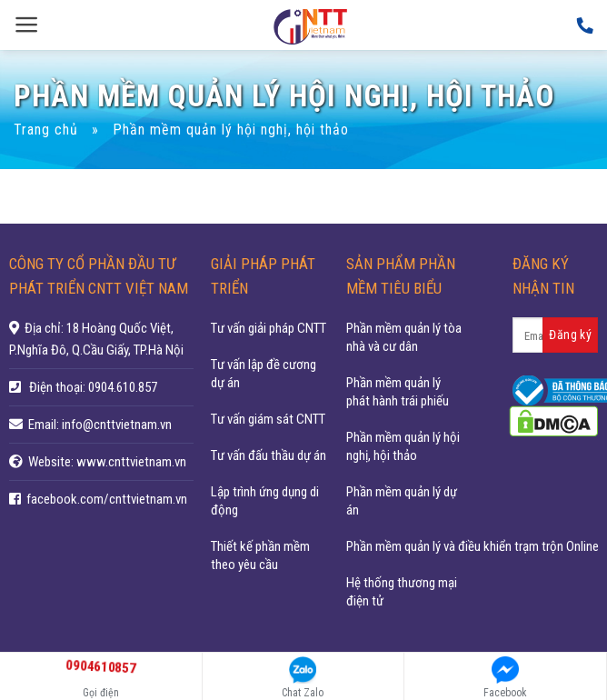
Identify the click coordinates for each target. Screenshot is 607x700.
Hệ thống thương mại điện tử (402, 592)
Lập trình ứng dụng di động (265, 501)
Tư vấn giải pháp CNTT (269, 328)
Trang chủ (46, 130)
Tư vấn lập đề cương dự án (264, 374)
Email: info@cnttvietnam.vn (100, 425)
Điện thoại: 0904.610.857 (93, 387)
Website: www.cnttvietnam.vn (107, 462)
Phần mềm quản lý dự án (402, 501)
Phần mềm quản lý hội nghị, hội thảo (403, 446)
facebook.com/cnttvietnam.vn (107, 499)
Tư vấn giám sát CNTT (268, 419)
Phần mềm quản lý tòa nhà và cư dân (404, 337)
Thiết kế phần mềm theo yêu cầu (260, 555)
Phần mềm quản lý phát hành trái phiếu (398, 392)
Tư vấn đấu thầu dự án (269, 455)
